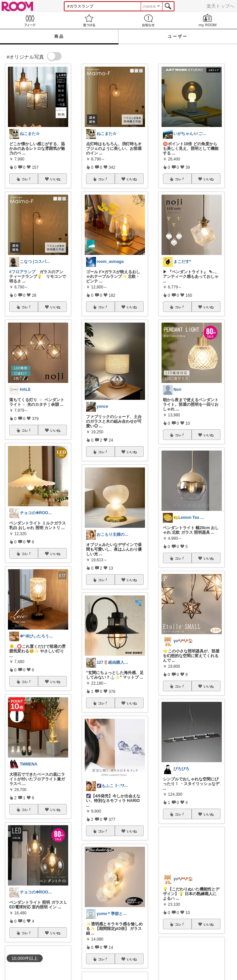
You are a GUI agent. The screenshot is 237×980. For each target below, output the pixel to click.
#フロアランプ (22, 272)
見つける (89, 20)
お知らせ (148, 20)
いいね (55, 179)
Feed (30, 20)
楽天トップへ (220, 6)
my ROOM (207, 20)
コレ (26, 179)
